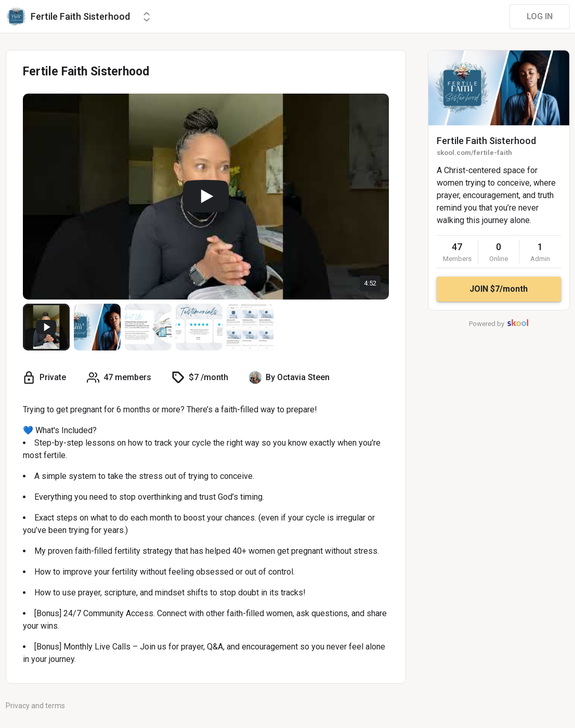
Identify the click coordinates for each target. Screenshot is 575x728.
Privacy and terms (35, 706)
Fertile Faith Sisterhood (486, 141)
